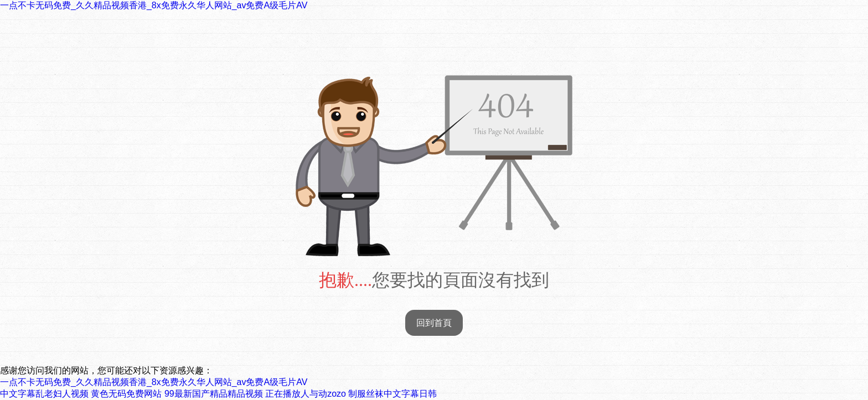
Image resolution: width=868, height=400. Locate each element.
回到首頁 (434, 323)
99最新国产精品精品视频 (214, 394)
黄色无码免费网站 (126, 394)
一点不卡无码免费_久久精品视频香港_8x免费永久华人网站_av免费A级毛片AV (154, 5)
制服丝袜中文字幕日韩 (392, 394)
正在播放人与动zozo (306, 394)
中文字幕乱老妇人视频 (44, 394)
